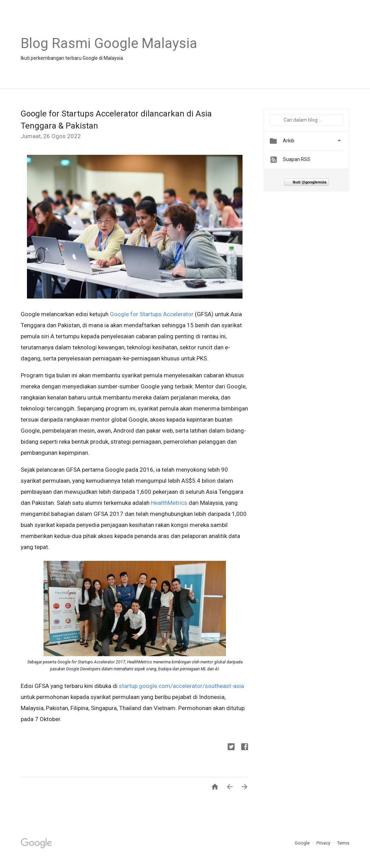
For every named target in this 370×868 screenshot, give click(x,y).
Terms (343, 843)
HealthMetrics (169, 503)
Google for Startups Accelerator (152, 314)
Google (303, 843)
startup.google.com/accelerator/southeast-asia (181, 686)
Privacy (324, 843)
